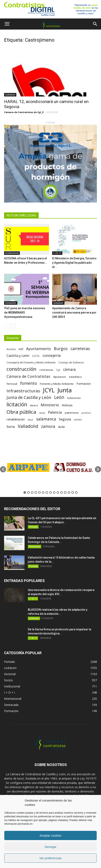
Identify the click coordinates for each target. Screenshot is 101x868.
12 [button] (65, 492)
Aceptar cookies (51, 835)
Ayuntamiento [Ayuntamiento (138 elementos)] (39, 349)
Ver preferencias (50, 858)
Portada (33, 527)
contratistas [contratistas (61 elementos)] (46, 370)
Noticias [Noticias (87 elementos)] (67, 405)
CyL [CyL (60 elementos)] (58, 370)
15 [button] (76, 492)
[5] (50, 164)
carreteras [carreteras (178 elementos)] (80, 349)
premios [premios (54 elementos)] (86, 413)
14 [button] (73, 492)
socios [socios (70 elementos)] (78, 419)
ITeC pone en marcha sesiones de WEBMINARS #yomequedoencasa (25, 313)
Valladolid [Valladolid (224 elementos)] (28, 426)
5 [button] (39, 492)
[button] (95, 24)
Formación (11, 303)
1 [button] (25, 492)
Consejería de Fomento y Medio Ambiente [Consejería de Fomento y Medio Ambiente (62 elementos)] (31, 362)
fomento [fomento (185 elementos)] (29, 383)
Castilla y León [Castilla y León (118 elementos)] (18, 356)
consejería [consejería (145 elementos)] (52, 356)
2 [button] (28, 492)
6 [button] (43, 492)
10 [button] (58, 492)
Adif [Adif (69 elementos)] (21, 349)
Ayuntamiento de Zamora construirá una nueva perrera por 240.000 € (74, 313)
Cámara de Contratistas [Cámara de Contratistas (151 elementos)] (28, 376)
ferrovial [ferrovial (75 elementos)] (12, 384)
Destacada (35, 546)
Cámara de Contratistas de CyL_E (24, 112)
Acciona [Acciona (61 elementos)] (11, 349)
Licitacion (10, 95)
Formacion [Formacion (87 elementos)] (84, 384)
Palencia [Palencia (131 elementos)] (55, 412)
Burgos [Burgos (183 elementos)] (61, 349)
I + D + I (57, 253)
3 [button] (32, 492)
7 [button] (47, 492)
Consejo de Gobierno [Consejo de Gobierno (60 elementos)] (71, 362)
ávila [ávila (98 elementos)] (61, 427)
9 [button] (54, 492)
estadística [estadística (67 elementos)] (75, 377)
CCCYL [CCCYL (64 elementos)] (36, 356)
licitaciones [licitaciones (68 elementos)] (74, 398)
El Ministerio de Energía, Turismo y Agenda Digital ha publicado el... (74, 263)
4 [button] (36, 492)
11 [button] (62, 492)
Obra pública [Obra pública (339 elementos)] (21, 412)
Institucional (12, 253)
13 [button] (69, 492)
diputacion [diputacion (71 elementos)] (60, 377)
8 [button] (50, 492)
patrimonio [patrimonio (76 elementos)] (72, 413)
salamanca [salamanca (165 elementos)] (46, 419)
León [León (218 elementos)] (59, 397)
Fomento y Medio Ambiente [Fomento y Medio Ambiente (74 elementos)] (57, 384)
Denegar (50, 847)
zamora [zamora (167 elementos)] (48, 426)
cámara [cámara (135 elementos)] (70, 369)
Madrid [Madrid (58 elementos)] (34, 405)
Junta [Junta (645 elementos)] (65, 390)
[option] (28, 467)
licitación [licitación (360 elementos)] (17, 404)
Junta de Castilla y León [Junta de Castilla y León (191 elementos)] (29, 397)
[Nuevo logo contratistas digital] (50, 9)
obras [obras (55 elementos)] (42, 413)
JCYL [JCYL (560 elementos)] (49, 390)
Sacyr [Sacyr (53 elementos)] (30, 420)
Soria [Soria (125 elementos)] (11, 427)
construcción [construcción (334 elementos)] (21, 369)
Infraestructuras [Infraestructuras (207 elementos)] (23, 391)
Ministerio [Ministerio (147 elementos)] (50, 405)
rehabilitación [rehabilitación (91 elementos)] (16, 419)
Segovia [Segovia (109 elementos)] (65, 419)
